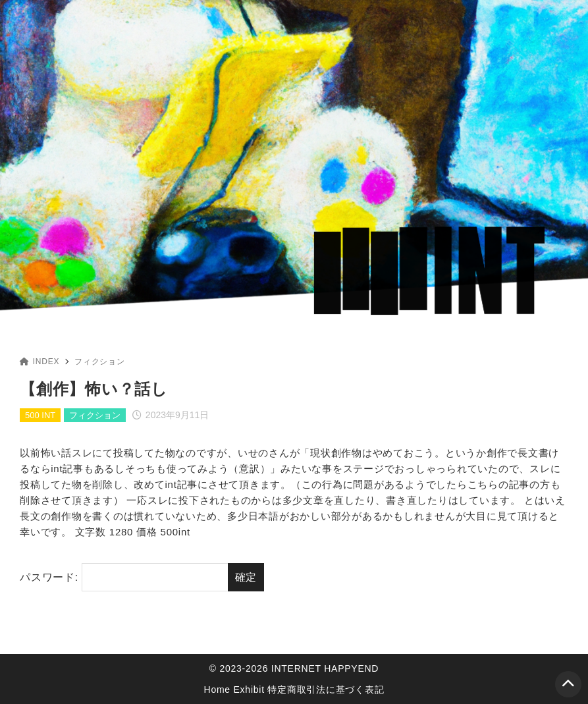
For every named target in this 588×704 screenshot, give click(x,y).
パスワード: (124, 578)
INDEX (40, 362)
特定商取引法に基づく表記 (326, 690)
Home (217, 690)
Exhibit (249, 690)
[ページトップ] (568, 684)
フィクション (100, 362)
